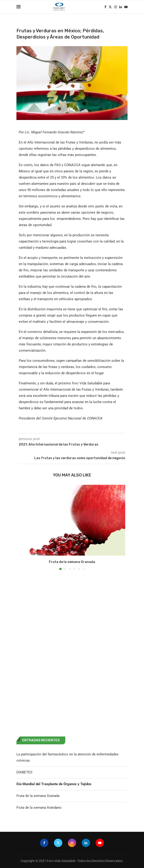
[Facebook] (105, 7)
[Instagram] (116, 7)
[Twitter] (110, 7)
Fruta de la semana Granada (72, 562)
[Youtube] (126, 7)
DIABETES (24, 772)
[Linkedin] (121, 7)
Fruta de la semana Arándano (39, 808)
